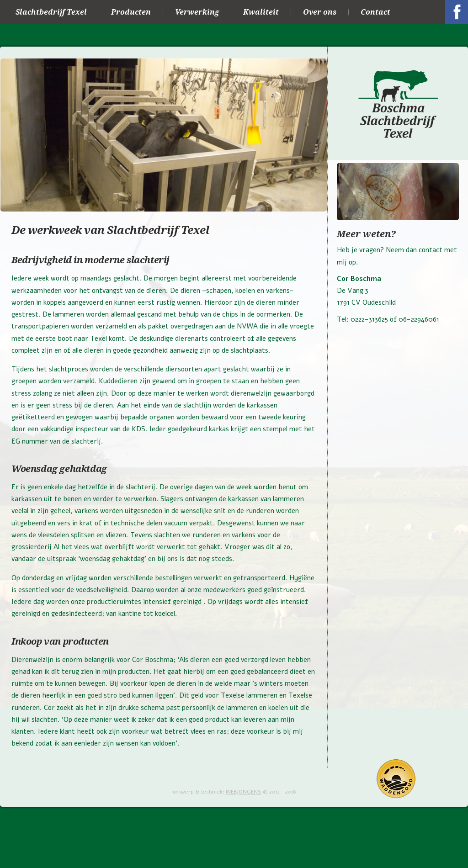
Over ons (320, 12)
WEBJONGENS (244, 792)
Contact (375, 12)
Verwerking (197, 12)
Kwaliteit (261, 12)
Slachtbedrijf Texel (51, 12)
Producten (131, 12)
